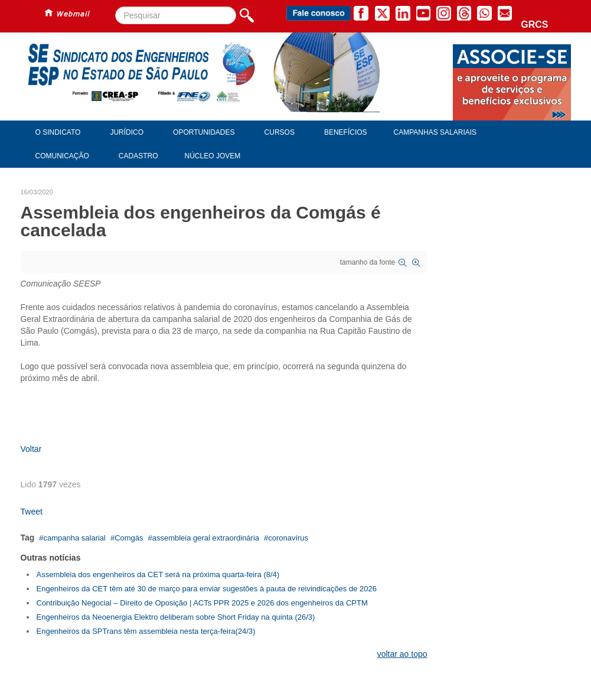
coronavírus (288, 538)
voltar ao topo (402, 654)
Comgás (129, 538)
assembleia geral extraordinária (206, 538)
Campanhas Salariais (435, 132)
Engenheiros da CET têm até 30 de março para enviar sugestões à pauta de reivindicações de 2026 (207, 589)
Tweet (32, 512)
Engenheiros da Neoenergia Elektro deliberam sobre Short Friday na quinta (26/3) (176, 617)
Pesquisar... (115, 7)
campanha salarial (74, 538)
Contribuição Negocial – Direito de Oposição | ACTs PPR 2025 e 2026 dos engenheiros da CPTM (202, 603)
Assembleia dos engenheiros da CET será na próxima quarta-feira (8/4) (158, 574)
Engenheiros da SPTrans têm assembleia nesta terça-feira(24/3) (146, 631)
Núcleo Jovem (213, 156)
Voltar (31, 449)
